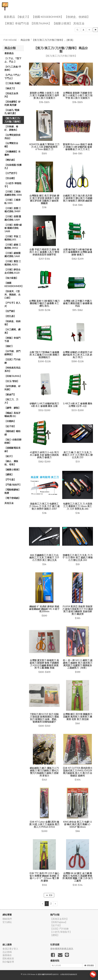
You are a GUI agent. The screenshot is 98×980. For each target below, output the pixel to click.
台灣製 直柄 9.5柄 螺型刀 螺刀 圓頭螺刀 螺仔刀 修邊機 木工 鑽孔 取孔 (44, 303)
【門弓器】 (10, 480)
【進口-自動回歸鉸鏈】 (13, 441)
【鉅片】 (9, 456)
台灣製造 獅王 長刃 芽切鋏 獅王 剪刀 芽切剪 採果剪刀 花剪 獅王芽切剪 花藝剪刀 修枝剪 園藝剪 (44, 199)
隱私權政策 (8, 958)
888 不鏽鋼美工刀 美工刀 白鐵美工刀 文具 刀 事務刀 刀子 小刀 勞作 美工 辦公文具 (44, 558)
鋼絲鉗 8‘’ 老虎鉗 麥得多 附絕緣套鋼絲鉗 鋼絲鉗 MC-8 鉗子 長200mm (44, 609)
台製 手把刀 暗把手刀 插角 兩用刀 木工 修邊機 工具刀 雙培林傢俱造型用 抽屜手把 (44, 252)
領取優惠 (89, 965)
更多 (49, 895)
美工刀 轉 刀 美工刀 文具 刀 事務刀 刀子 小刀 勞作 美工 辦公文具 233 (78, 455)
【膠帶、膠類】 (12, 408)
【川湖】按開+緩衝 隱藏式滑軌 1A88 (13, 228)
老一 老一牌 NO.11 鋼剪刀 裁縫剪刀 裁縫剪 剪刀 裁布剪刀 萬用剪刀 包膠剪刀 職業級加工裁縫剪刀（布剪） (78, 664)
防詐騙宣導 (8, 962)
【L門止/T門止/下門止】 (13, 77)
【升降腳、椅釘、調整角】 (11, 128)
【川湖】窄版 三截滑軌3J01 (13, 238)
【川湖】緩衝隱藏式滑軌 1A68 (12, 255)
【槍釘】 (9, 346)
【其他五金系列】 (11, 95)
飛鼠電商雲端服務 (68, 974)
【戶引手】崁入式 (12, 304)
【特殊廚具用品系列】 (12, 369)
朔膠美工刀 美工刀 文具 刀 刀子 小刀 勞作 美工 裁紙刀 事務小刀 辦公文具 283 (78, 558)
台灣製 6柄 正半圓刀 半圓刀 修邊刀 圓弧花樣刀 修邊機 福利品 (78, 303)
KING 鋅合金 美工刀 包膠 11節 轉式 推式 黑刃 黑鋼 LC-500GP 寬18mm (78, 824)
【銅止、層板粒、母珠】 (11, 463)
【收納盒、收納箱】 (77, 17)
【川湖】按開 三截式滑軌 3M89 (13, 210)
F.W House (10, 40)
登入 (16, 949)
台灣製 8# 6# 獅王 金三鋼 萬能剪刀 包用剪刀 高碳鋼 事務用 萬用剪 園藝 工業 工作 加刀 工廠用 (78, 877)
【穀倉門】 (10, 394)
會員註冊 (7, 949)
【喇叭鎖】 (10, 160)
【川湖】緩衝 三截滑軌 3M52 (13, 246)
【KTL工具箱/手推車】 (13, 68)
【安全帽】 (10, 178)
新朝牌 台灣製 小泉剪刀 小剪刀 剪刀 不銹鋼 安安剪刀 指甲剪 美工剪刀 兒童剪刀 (44, 95)
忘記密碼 (7, 952)
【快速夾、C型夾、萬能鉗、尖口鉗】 (12, 294)
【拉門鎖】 (10, 311)
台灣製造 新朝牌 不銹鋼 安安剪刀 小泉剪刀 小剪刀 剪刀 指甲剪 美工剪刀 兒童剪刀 (78, 95)
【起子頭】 (10, 426)
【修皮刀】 (23, 17)
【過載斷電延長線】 (12, 449)
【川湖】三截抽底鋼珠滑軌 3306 (13, 193)
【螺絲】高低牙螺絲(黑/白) (12, 415)
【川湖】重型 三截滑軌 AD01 (13, 263)
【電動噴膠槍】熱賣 (12, 491)
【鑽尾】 (9, 474)
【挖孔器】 (10, 316)
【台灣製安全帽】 (11, 145)
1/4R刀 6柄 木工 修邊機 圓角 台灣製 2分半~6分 (78, 405)
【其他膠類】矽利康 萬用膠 (12, 103)
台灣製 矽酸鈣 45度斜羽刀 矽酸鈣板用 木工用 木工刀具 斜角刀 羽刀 (78, 355)
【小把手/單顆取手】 (13, 185)
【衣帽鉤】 (10, 421)
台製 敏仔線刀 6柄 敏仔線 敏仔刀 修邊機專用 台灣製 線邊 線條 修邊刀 (78, 252)
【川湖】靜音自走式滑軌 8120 (12, 271)
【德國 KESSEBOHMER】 (47, 17)
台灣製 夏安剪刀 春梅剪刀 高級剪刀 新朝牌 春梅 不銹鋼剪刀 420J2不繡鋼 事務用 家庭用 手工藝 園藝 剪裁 (44, 664)
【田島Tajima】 (41, 23)
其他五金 (79, 23)
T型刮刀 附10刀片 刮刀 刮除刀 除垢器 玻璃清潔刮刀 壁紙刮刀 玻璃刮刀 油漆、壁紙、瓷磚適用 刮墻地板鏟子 (44, 718)
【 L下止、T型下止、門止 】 (13, 60)
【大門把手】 (11, 173)
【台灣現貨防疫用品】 (12, 137)
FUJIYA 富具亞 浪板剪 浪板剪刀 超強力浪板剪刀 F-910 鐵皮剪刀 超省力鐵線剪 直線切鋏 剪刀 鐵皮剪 (78, 610)
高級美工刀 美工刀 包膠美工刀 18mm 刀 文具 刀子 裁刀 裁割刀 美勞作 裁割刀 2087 (44, 506)
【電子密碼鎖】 (12, 498)
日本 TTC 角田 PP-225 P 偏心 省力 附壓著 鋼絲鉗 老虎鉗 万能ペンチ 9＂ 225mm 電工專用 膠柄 (44, 877)
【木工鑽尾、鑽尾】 (12, 331)
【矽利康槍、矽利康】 (12, 388)
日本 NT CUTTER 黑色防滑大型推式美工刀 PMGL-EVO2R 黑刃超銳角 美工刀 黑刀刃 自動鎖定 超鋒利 (78, 772)
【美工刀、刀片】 (11, 401)
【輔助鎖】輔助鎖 (12, 433)
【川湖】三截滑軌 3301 (12, 201)
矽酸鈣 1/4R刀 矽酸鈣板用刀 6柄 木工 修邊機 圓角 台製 (44, 405)
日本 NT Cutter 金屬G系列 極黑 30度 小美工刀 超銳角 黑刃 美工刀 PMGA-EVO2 (44, 824)
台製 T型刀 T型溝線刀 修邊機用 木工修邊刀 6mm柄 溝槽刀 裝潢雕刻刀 (44, 355)
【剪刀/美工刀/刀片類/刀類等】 (13, 120)
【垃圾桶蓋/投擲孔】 (13, 166)
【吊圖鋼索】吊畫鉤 (12, 153)
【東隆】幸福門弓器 (16, 23)
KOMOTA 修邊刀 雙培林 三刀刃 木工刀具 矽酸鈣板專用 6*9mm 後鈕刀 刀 (44, 147)
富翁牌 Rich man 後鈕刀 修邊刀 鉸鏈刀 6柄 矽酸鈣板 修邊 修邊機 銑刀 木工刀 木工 (78, 147)
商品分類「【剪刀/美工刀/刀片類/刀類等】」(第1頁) (47, 40)
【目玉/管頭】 (12, 381)
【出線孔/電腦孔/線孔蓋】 (12, 112)
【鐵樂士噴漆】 (62, 23)
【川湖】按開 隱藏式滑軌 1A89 (13, 218)
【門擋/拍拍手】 (13, 485)
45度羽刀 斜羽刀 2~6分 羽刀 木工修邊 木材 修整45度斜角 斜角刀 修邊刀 (44, 455)
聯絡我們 (7, 919)
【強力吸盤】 (11, 278)
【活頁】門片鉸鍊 (12, 361)
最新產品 (9, 17)
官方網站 (7, 922)
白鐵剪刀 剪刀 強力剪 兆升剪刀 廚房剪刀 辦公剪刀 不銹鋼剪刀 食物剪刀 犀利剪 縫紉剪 (78, 198)
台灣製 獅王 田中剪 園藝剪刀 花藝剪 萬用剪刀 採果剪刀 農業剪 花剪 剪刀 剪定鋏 (78, 717)
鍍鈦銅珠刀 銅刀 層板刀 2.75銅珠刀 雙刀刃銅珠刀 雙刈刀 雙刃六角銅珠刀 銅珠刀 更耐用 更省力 (44, 772)
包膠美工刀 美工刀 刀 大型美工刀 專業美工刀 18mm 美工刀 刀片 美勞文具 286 (78, 506)
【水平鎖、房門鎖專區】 (12, 353)
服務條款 (7, 955)
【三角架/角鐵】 (13, 83)
